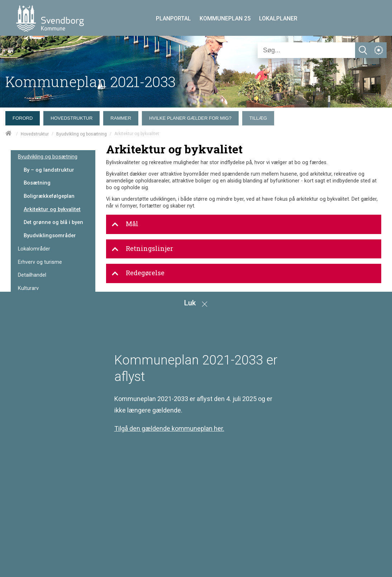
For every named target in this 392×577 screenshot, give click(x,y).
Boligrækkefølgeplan (49, 196)
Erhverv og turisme (40, 262)
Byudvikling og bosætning (82, 134)
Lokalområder (34, 249)
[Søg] (306, 50)
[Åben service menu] (379, 50)
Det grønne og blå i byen (53, 222)
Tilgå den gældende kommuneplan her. (169, 428)
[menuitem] (24, 116)
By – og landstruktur (49, 170)
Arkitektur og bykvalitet (52, 209)
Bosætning (37, 183)
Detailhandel (32, 275)
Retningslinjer (142, 249)
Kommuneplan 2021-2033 (90, 82)
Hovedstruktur (35, 134)
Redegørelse (138, 273)
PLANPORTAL (173, 18)
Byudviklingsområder (50, 235)
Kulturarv (28, 288)
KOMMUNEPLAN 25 (225, 18)
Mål (125, 224)
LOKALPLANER (278, 18)
